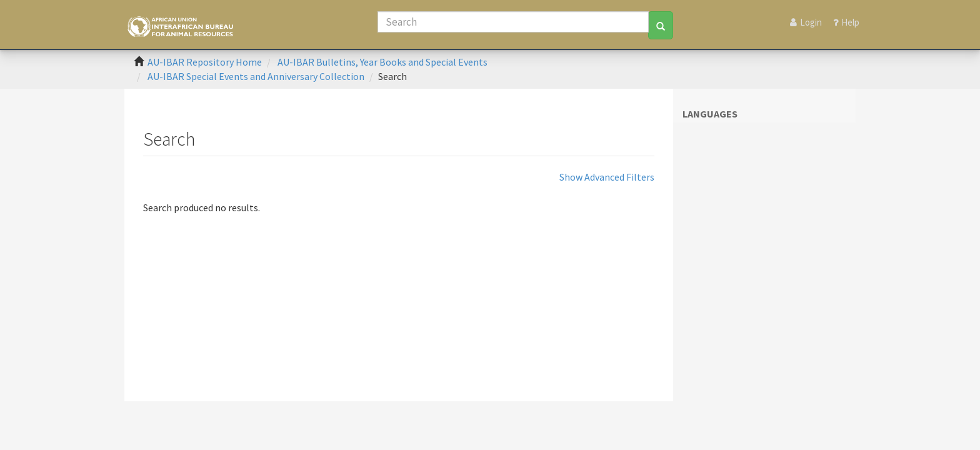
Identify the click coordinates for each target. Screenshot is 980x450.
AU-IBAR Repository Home (205, 62)
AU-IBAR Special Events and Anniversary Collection (256, 76)
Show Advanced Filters (607, 177)
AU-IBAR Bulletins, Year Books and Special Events (382, 62)
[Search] (513, 22)
